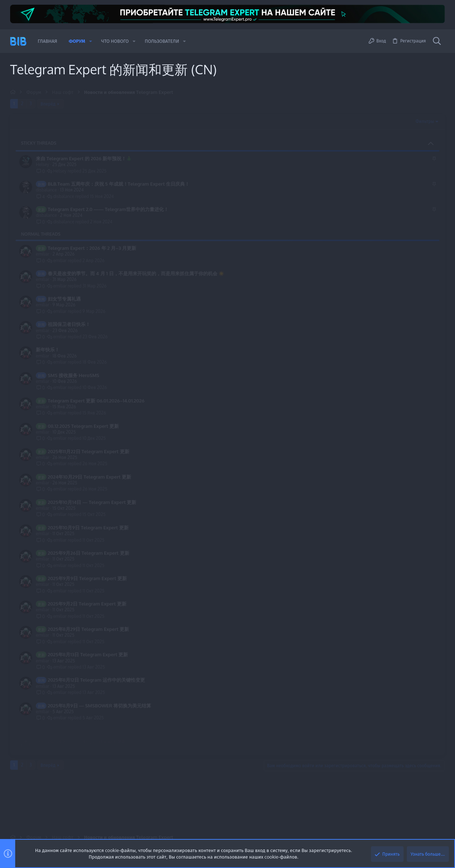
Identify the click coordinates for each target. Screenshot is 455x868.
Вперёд (48, 104)
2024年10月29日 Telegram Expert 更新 (90, 477)
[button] (91, 41)
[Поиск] (437, 41)
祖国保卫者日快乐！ (69, 324)
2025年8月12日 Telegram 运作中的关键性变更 (97, 680)
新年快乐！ (48, 350)
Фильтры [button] (425, 121)
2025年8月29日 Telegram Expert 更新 (89, 629)
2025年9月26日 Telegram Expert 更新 (89, 553)
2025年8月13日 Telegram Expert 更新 (88, 654)
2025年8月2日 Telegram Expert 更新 (87, 731)
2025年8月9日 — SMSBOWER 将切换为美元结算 (99, 706)
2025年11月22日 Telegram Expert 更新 (89, 451)
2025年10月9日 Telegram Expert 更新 (88, 528)
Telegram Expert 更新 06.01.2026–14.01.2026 (96, 401)
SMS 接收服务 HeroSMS (74, 375)
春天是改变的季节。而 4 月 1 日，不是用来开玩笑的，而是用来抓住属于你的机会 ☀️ (136, 273)
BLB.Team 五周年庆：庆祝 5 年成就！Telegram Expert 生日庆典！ (119, 184)
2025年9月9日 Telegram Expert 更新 (87, 578)
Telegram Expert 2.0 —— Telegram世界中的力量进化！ (108, 209)
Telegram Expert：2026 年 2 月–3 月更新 (92, 248)
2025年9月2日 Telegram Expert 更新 (87, 604)
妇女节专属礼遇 (64, 299)
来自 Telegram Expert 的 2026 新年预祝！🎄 (84, 158)
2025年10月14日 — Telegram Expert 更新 (92, 502)
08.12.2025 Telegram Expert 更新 (83, 426)
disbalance (46, 190)
